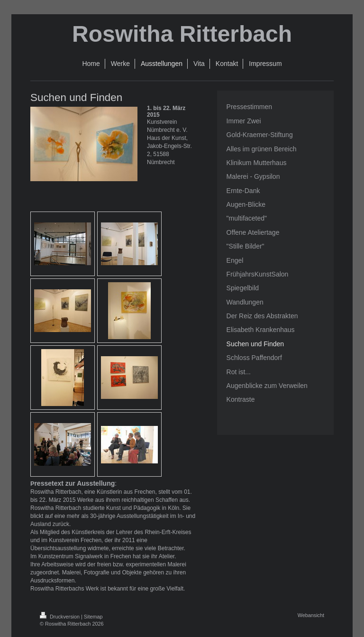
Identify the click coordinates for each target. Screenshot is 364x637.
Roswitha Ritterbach (182, 34)
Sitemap (93, 617)
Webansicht (311, 615)
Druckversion (60, 617)
